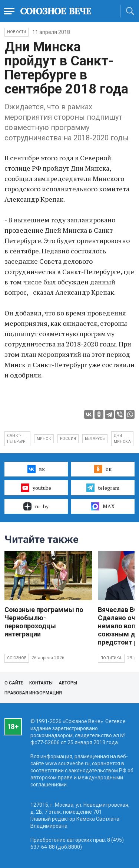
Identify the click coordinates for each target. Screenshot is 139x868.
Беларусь (95, 439)
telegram (103, 488)
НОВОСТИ (16, 32)
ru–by (36, 506)
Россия (68, 439)
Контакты (41, 683)
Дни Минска (122, 439)
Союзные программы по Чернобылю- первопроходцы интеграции (44, 622)
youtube (36, 488)
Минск (44, 439)
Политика (111, 658)
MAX (103, 506)
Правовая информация (33, 693)
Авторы (68, 683)
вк (36, 469)
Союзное (17, 658)
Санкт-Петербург (17, 439)
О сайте (14, 683)
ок (103, 469)
